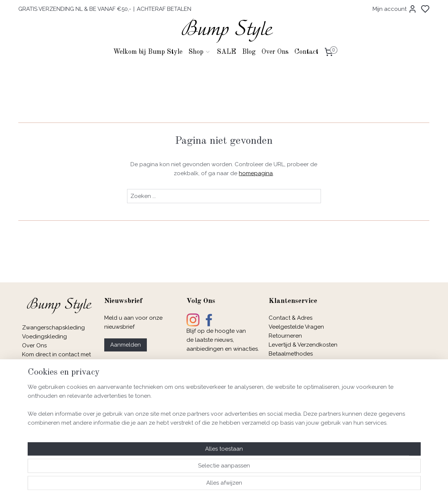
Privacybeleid (287, 381)
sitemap (247, 485)
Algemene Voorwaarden (301, 372)
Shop (200, 52)
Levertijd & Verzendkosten (303, 345)
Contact (306, 52)
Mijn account (395, 9)
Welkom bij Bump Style (148, 52)
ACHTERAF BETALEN (164, 9)
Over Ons (275, 52)
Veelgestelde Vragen (296, 327)
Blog (249, 52)
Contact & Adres (291, 318)
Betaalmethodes (291, 354)
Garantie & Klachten (295, 390)
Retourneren (285, 336)
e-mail (50, 363)
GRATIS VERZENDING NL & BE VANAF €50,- (75, 9)
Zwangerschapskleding (53, 328)
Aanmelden (126, 345)
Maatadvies (284, 363)
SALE (226, 52)
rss (260, 485)
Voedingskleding (45, 337)
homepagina (256, 173)
